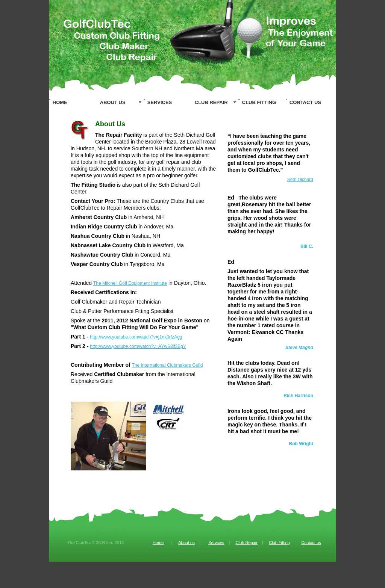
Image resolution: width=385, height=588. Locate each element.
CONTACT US (305, 102)
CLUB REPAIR (211, 102)
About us (186, 543)
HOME (60, 102)
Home (158, 543)
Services (216, 543)
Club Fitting (279, 543)
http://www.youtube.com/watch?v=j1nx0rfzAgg (136, 337)
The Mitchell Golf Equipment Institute (130, 283)
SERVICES (160, 102)
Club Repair (247, 543)
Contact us (311, 543)
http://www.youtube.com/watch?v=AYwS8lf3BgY (138, 346)
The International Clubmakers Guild (167, 365)
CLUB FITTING (259, 102)
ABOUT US (113, 102)
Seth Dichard (300, 180)
